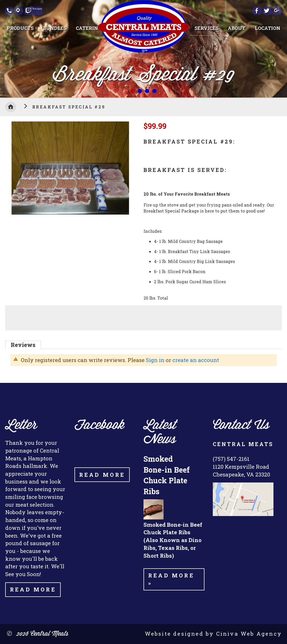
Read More (33, 589)
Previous (9, 48)
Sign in (155, 360)
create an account (196, 360)
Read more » (171, 579)
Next (278, 48)
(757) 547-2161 (231, 459)
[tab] (23, 345)
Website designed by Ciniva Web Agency (213, 634)
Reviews (23, 345)
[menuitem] (20, 28)
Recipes (36, 9)
